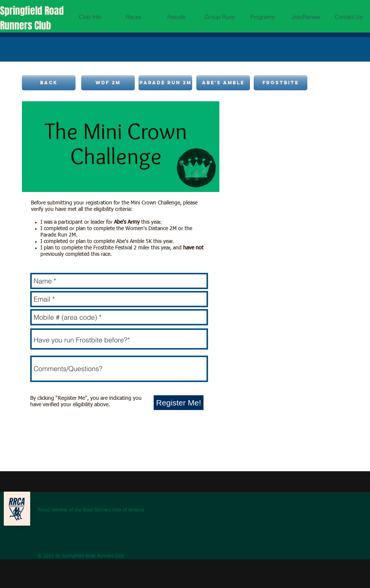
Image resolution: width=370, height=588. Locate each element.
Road (54, 11)
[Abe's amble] (223, 83)
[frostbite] (281, 83)
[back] (49, 83)
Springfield (22, 11)
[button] (90, 17)
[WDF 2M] (108, 83)
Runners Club (25, 26)
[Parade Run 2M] (165, 83)
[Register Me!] (179, 403)
